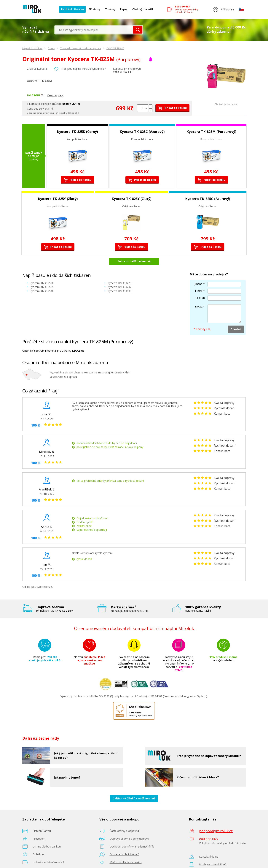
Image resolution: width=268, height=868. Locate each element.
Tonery (51, 48)
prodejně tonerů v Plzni (116, 363)
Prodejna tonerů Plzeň (213, 854)
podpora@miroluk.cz (216, 821)
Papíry (124, 9)
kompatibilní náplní (40, 104)
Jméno (199, 274)
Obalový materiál (143, 9)
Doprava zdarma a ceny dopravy (129, 829)
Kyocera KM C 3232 (119, 277)
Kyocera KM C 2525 (42, 277)
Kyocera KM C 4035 (119, 281)
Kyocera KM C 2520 (42, 273)
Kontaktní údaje (209, 847)
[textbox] (94, 30)
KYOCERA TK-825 (115, 48)
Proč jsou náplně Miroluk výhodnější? (83, 69)
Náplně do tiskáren (72, 9)
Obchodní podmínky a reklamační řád (132, 837)
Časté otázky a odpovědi (125, 821)
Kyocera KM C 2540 (42, 281)
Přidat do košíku (172, 108)
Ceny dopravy (55, 95)
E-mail (199, 281)
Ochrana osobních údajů (124, 844)
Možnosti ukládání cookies (126, 852)
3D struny (94, 9)
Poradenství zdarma (122, 860)
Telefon (200, 288)
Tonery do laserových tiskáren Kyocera (81, 48)
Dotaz (199, 297)
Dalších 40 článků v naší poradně (134, 789)
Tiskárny (110, 9)
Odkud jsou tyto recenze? (38, 577)
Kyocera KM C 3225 (119, 273)
